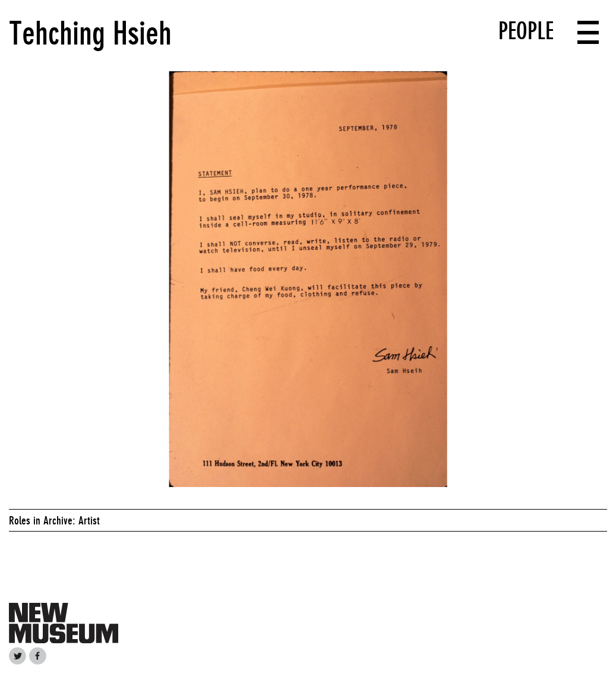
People (526, 31)
